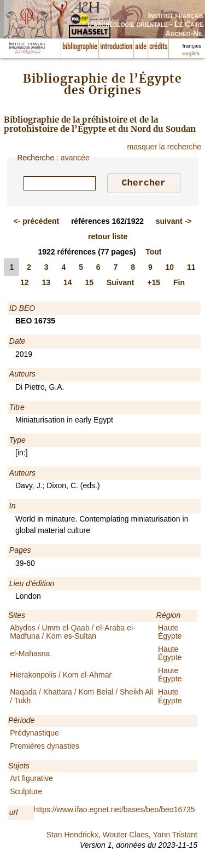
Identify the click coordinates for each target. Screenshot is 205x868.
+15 (154, 284)
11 (191, 269)
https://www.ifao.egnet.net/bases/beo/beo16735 (115, 811)
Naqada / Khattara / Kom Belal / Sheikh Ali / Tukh (81, 698)
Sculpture (26, 793)
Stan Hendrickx (72, 836)
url (14, 814)
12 (25, 284)
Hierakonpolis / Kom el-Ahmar (61, 676)
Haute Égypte (170, 633)
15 (89, 284)
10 (170, 269)
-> (174, 223)
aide (141, 47)
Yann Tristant (175, 836)
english (191, 53)
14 (68, 284)
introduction (116, 47)
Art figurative (31, 780)
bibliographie (80, 47)
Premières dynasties (45, 748)
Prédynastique (34, 734)
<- (37, 223)
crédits (158, 47)
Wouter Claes (125, 836)
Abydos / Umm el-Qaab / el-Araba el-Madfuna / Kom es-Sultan (73, 633)
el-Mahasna (30, 655)
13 (46, 284)
